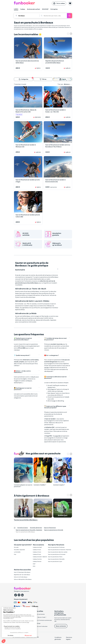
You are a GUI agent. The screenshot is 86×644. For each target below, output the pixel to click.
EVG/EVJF (45, 9)
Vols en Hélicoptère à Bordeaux (23, 579)
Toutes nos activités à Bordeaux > (26, 520)
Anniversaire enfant (34, 9)
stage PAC (58, 436)
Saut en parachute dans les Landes (58, 552)
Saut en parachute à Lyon (55, 561)
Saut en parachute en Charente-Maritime (60, 550)
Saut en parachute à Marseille (56, 559)
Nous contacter (61, 626)
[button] (70, 3)
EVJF (34, 564)
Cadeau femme (37, 561)
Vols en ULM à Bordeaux (21, 577)
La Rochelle (17, 552)
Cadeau (23, 9)
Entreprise (54, 9)
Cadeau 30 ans (37, 550)
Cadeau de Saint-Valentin (40, 557)
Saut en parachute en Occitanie (57, 554)
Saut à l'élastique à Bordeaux (22, 572)
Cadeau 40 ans (37, 552)
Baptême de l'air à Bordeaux (22, 575)
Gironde (16, 547)
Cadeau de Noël (37, 547)
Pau (15, 554)
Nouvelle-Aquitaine (19, 550)
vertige (46, 367)
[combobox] (29, 16)
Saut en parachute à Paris (55, 557)
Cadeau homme (37, 559)
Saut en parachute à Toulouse (56, 547)
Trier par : (65, 84)
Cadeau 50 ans (37, 554)
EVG (34, 566)
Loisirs (16, 9)
